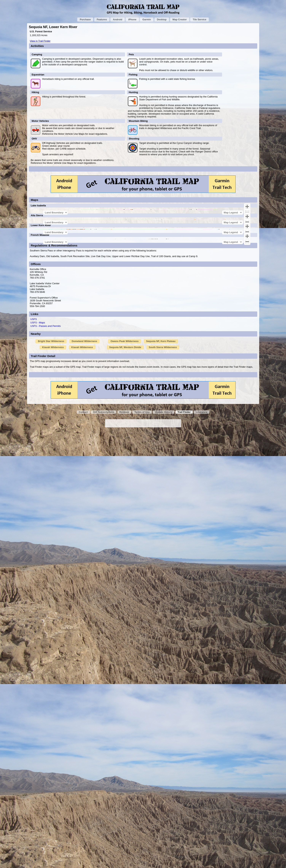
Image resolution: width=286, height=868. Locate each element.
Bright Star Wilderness (51, 778)
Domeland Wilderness (84, 778)
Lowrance (202, 849)
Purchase (85, 19)
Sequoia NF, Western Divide (125, 784)
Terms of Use (142, 849)
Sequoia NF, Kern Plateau (161, 778)
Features (102, 19)
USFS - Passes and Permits (46, 763)
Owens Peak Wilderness (125, 778)
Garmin (147, 19)
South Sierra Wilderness (163, 784)
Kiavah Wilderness (53, 784)
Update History (164, 849)
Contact (83, 849)
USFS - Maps (38, 760)
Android (118, 19)
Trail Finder (184, 849)
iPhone (132, 19)
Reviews (124, 849)
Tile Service (200, 19)
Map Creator (180, 19)
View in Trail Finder (40, 41)
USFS (34, 756)
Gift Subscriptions (104, 849)
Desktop (162, 19)
